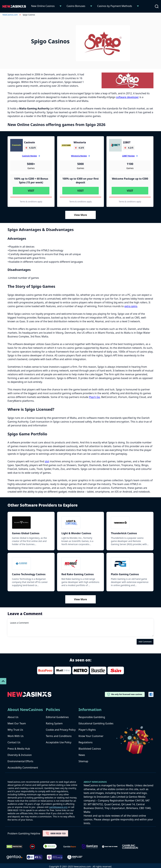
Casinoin (29, 142)
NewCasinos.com (10, 15)
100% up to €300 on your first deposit (80, 181)
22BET (127, 142)
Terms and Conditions (59, 736)
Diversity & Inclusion (20, 755)
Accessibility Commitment (23, 768)
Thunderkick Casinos (124, 533)
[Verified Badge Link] (50, 847)
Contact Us (14, 742)
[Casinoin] (17, 145)
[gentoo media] (14, 857)
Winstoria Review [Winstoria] (79, 156)
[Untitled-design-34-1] (90, 847)
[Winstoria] (66, 145)
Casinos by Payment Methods (115, 6)
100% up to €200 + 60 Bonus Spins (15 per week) (31, 181)
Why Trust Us (15, 730)
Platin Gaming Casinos (125, 574)
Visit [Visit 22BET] (130, 191)
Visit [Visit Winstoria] (81, 191)
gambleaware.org (58, 807)
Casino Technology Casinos (29, 574)
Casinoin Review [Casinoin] (29, 156)
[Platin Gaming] (130, 564)
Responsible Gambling (92, 717)
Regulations (85, 742)
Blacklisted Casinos (90, 749)
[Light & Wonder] (81, 523)
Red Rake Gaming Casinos (78, 574)
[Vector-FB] (151, 694)
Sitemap (83, 761)
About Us (13, 717)
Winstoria (80, 142)
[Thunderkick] (130, 523)
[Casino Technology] (31, 564)
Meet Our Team (17, 723)
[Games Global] (31, 523)
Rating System (54, 723)
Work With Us (16, 736)
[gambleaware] (70, 847)
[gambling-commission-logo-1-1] (130, 847)
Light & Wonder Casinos (76, 533)
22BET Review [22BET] (128, 156)
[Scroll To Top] (3, 681)
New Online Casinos (43, 6)
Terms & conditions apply (31, 202)
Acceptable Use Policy (58, 742)
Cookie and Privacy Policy (61, 730)
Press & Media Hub (19, 749)
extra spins (131, 306)
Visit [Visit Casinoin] (31, 191)
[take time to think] (110, 847)
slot (47, 461)
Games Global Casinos (26, 533)
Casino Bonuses (76, 6)
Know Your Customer (91, 736)
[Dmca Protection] (14, 847)
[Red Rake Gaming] (81, 564)
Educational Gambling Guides (96, 723)
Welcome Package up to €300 (130, 179)
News (82, 755)
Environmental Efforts (20, 761)
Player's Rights (87, 730)
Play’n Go (94, 397)
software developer (127, 97)
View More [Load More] (80, 215)
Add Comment (145, 642)
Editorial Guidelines (57, 717)
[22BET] (115, 145)
